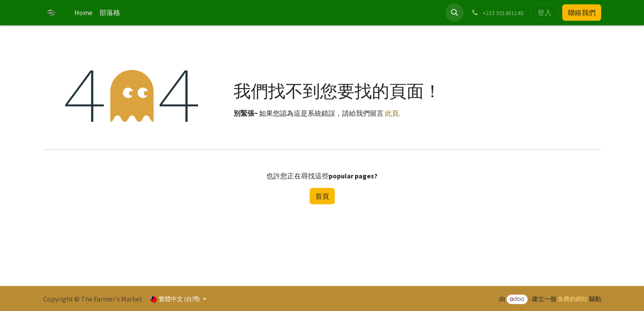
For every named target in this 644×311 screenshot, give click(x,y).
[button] (455, 13)
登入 (545, 13)
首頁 (322, 196)
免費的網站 (573, 299)
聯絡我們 (582, 13)
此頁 (392, 113)
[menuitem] (83, 13)
